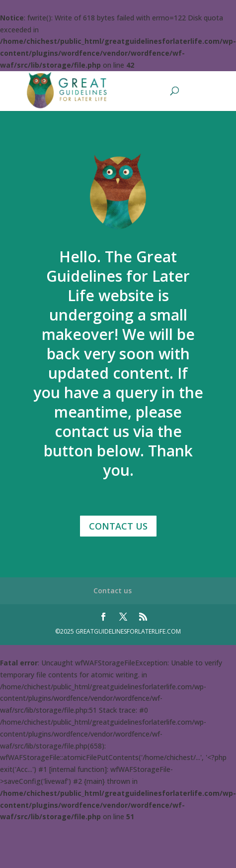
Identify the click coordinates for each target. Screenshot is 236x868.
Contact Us (118, 526)
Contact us (113, 591)
